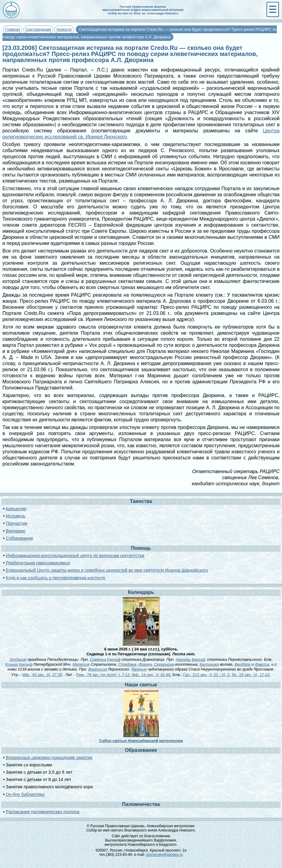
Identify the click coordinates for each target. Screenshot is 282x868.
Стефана (127, 664)
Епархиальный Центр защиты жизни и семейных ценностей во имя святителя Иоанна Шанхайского (107, 570)
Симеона (98, 659)
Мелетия (81, 664)
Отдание (18, 659)
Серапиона (164, 664)
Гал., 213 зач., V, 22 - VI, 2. (207, 675)
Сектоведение (38, 29)
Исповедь (15, 516)
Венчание (16, 531)
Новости (64, 29)
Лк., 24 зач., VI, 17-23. (251, 675)
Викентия (98, 669)
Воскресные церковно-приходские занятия (49, 758)
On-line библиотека (25, 794)
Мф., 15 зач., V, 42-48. (152, 675)
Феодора (242, 664)
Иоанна (145, 664)
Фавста (262, 664)
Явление (139, 669)
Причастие (17, 523)
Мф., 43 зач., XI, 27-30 (43, 675)
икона (114, 659)
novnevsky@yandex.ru (164, 855)
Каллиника (209, 664)
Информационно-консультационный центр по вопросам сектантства (75, 556)
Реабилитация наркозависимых (38, 563)
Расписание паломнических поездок (43, 812)
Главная (13, 29)
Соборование (19, 538)
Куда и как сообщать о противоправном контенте (56, 578)
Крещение (16, 509)
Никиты (183, 659)
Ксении (12, 664)
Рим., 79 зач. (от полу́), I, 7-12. (103, 675)
